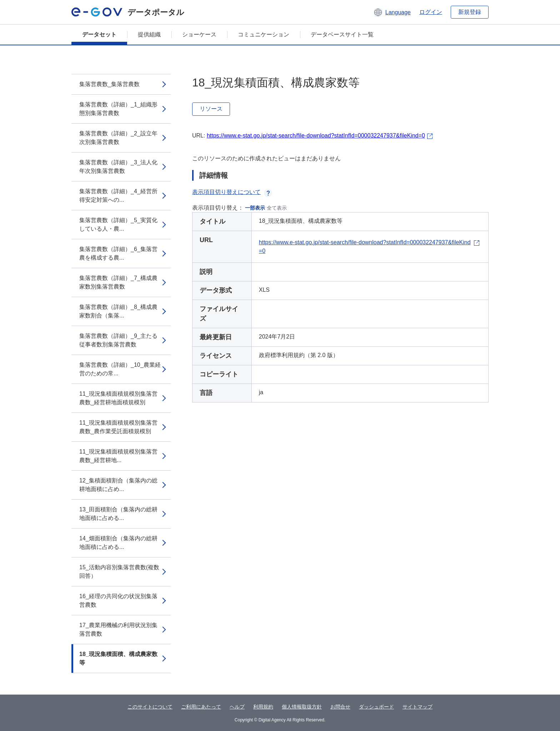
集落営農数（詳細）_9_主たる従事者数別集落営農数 (118, 340)
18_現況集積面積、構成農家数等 (118, 658)
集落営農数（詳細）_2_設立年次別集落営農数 (118, 138)
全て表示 (277, 208)
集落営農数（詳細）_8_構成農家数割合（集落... (118, 311)
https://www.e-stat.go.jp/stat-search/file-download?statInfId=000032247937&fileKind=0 (316, 136)
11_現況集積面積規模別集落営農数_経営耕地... (118, 456)
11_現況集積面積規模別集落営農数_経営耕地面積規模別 (118, 398)
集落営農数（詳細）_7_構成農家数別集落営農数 (118, 282)
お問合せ (340, 707)
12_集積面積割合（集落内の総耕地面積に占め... (118, 485)
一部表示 (255, 208)
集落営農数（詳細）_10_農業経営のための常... (120, 369)
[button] (392, 12)
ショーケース (199, 34)
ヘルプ (237, 707)
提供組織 (149, 34)
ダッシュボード (376, 707)
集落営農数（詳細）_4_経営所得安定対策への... (118, 196)
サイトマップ (417, 707)
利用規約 (263, 707)
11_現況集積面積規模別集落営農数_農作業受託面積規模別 (118, 427)
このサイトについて (150, 707)
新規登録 (470, 12)
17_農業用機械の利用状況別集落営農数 (118, 629)
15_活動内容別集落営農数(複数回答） (119, 572)
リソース (211, 109)
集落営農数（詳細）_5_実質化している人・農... (118, 224)
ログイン (431, 12)
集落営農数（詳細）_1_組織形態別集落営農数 (118, 109)
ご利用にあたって (201, 707)
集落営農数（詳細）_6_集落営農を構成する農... (118, 253)
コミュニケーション (264, 34)
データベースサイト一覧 (342, 34)
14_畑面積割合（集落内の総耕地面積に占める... (118, 543)
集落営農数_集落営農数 (109, 84)
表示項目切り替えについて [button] (232, 192)
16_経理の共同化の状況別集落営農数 (118, 600)
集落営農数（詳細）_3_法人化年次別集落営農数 (118, 167)
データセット (99, 34)
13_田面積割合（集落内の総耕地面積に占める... (118, 514)
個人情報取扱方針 (302, 707)
